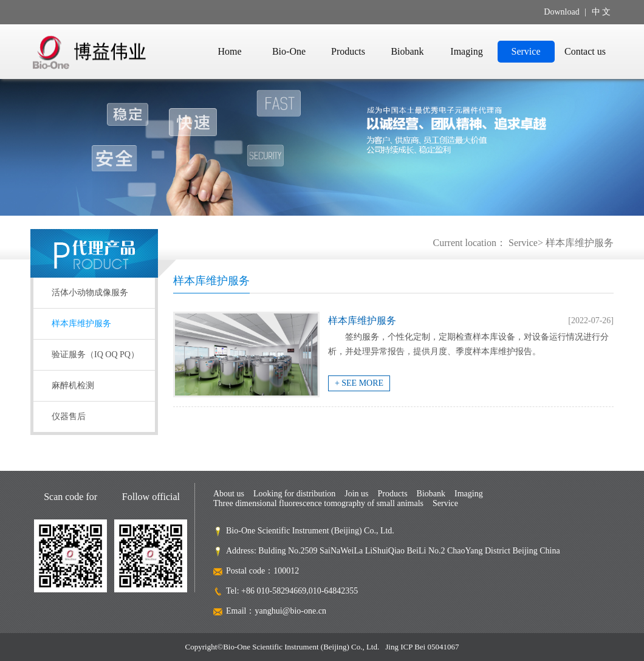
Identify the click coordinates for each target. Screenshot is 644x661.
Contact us (585, 51)
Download (561, 12)
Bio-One (289, 51)
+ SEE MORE (359, 383)
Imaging (466, 51)
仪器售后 (69, 416)
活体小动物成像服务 (90, 293)
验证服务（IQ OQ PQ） (95, 354)
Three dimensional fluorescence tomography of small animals (318, 503)
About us (229, 494)
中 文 (601, 12)
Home (229, 51)
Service (526, 51)
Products (348, 51)
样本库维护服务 (580, 243)
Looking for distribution (294, 494)
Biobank (407, 51)
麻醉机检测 (73, 385)
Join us (356, 494)
